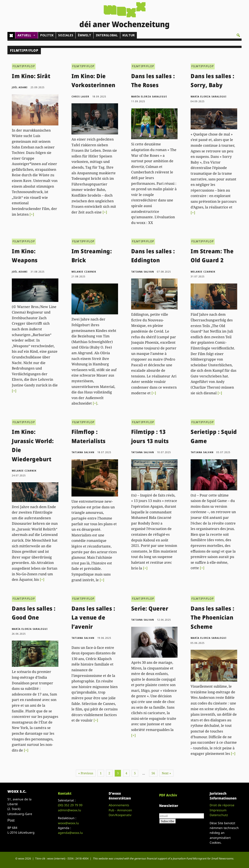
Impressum (218, 810)
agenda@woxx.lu (70, 833)
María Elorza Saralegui (149, 97)
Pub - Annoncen (120, 810)
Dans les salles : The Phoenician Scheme (212, 617)
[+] (32, 214)
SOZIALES (66, 35)
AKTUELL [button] (27, 35)
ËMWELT (84, 35)
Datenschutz (219, 815)
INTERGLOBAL (107, 35)
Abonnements (119, 805)
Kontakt (65, 793)
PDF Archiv (168, 795)
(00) (70, 805)
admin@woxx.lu (70, 810)
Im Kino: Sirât (31, 76)
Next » (166, 773)
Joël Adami (20, 87)
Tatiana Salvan (143, 272)
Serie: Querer (150, 608)
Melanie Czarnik (84, 272)
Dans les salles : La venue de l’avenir (93, 617)
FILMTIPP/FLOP (24, 66)
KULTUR (129, 35)
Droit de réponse (222, 805)
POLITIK (47, 35)
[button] (238, 35)
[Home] (11, 35)
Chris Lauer (80, 97)
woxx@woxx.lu (68, 823)
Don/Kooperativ (120, 815)
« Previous (86, 773)
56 (153, 773)
